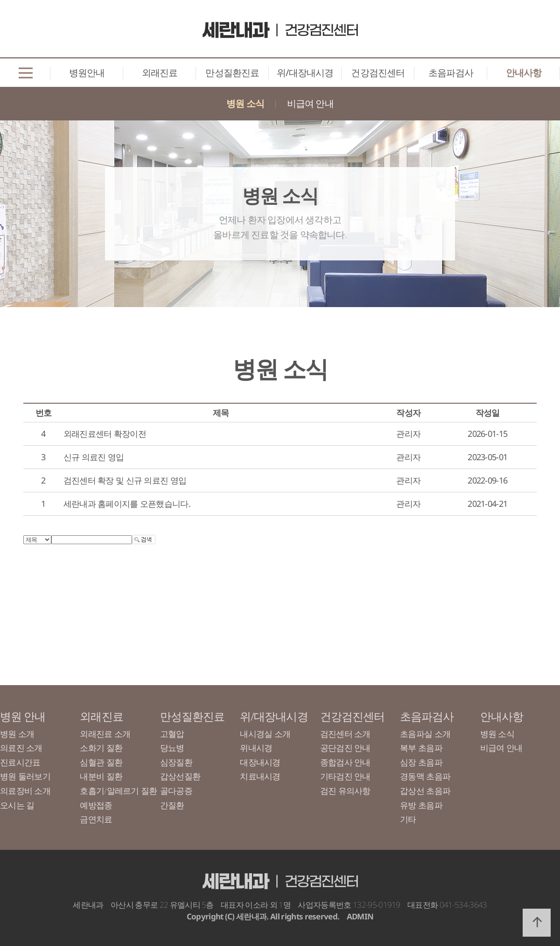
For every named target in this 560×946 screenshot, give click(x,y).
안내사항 (524, 73)
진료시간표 (20, 762)
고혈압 (172, 734)
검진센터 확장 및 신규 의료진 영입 (125, 480)
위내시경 (256, 748)
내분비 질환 (101, 776)
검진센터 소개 (345, 734)
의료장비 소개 (25, 791)
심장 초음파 (421, 762)
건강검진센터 (378, 73)
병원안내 (87, 73)
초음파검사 (451, 73)
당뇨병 (172, 748)
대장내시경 (260, 762)
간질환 (172, 805)
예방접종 (96, 805)
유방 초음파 (421, 805)
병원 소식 (245, 103)
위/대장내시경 (305, 73)
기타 (408, 819)
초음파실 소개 (425, 734)
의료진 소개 (21, 748)
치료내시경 (260, 776)
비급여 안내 (310, 103)
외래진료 (160, 73)
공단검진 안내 (345, 748)
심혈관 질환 (101, 762)
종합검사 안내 (345, 762)
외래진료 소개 (105, 734)
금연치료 (96, 819)
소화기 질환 (101, 748)
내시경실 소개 (265, 734)
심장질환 (176, 762)
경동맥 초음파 (425, 776)
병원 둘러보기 (25, 776)
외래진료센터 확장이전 (105, 434)
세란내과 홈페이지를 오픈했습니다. (127, 504)
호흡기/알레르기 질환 (118, 791)
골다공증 (176, 791)
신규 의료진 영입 (94, 457)
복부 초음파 (421, 748)
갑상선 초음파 (425, 791)
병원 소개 (17, 734)
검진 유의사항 (345, 791)
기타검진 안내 (345, 776)
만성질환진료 (232, 73)
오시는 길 (17, 805)
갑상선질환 (180, 776)
